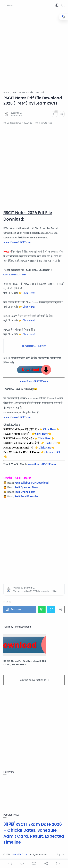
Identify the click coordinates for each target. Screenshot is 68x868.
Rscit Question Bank (26, 487)
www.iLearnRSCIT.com (17, 242)
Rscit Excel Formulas (26, 496)
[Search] (63, 5)
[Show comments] (58, 863)
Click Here (49, 429)
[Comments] (55, 114)
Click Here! (29, 293)
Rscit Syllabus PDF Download (31, 483)
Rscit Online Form (25, 492)
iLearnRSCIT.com (20, 854)
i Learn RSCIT (53, 452)
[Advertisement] (34, 48)
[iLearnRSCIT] (17, 113)
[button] (8, 5)
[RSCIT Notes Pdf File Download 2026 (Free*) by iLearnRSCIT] (25, 645)
